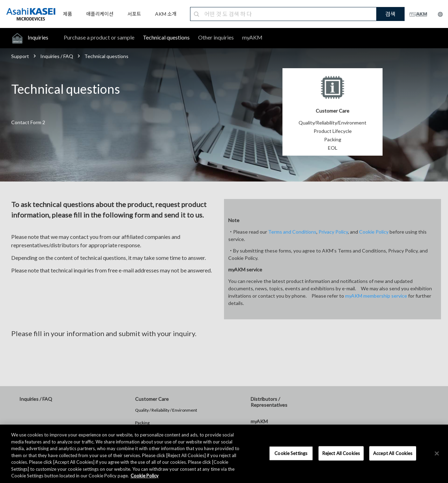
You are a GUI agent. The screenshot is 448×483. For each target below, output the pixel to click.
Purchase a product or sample (99, 37)
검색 (390, 14)
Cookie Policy (374, 232)
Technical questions (166, 37)
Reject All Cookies (341, 453)
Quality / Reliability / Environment (166, 410)
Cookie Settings (291, 453)
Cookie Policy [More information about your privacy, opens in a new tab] (145, 476)
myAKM (252, 37)
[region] (224, 454)
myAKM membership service (376, 296)
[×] (437, 453)
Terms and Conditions (292, 232)
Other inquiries (216, 37)
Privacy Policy (333, 232)
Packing (142, 423)
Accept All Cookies (393, 453)
